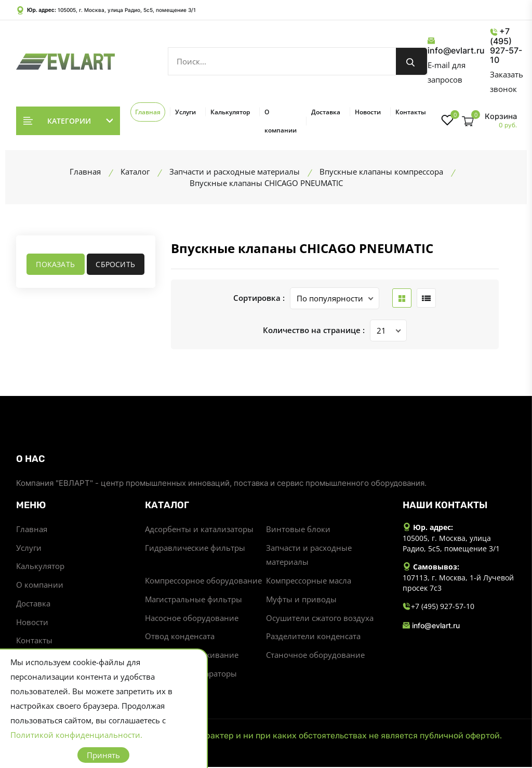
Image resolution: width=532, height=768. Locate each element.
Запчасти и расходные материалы (309, 555)
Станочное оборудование (315, 656)
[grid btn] (402, 298)
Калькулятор (230, 112)
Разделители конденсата (313, 638)
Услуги (185, 112)
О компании (281, 121)
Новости (368, 112)
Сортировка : (259, 298)
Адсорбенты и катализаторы (199, 529)
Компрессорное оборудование (203, 581)
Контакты (411, 112)
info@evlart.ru (456, 46)
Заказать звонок (507, 82)
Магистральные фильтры (194, 600)
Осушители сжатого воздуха (320, 619)
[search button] (411, 61)
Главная (148, 112)
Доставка (326, 112)
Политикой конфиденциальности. (76, 735)
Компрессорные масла (309, 581)
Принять (103, 755)
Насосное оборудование (192, 619)
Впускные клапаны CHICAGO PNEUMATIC (302, 248)
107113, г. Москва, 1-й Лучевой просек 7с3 (458, 583)
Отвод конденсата (180, 638)
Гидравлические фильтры (195, 548)
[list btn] (426, 298)
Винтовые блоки (298, 529)
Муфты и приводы (301, 600)
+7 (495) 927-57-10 (506, 45)
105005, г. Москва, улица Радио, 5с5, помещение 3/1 (127, 10)
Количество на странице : (314, 330)
